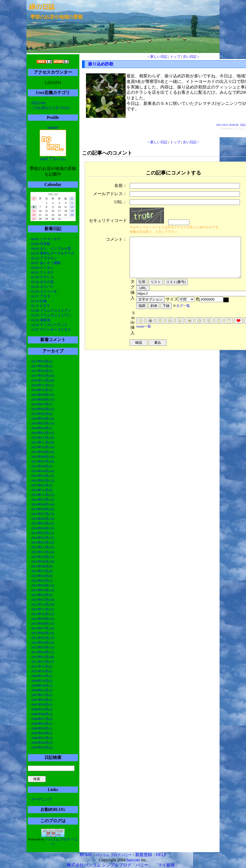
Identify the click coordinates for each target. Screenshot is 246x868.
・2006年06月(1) (40, 724)
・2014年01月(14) (41, 542)
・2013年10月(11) (41, 557)
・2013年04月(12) (41, 585)
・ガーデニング (40, 799)
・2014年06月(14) (41, 519)
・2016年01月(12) (41, 433)
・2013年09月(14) (41, 561)
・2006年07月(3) (40, 719)
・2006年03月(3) (40, 738)
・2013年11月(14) (41, 552)
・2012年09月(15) (41, 619)
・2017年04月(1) (40, 361)
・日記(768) (37, 103)
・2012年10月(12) (41, 614)
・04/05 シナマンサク (44, 239)
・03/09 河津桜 (39, 244)
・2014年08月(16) (41, 509)
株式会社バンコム (84, 865)
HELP (161, 855)
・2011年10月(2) (40, 671)
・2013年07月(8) (40, 571)
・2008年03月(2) (40, 690)
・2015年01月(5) (40, 485)
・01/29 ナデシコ (41, 277)
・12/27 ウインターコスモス (49, 330)
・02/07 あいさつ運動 (44, 263)
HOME (86, 855)
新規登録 (144, 855)
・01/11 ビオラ (39, 306)
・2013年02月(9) (40, 595)
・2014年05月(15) (41, 523)
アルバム (57, 159)
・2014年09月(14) (41, 504)
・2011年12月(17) (41, 662)
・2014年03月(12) (41, 533)
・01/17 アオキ (39, 296)
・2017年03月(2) (40, 366)
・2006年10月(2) (40, 709)
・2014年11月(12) (41, 495)
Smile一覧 (144, 334)
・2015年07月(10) (41, 461)
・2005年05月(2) (40, 747)
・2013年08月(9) (40, 566)
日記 (243, 125)
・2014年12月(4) (40, 490)
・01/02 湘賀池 (39, 320)
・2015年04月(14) (41, 471)
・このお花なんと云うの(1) (49, 108)
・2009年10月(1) (40, 676)
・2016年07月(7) (40, 404)
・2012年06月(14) (41, 633)
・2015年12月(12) (41, 438)
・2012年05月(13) (41, 638)
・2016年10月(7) (40, 390)
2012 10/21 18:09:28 (227, 125)
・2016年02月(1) (40, 428)
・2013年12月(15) (41, 547)
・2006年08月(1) (40, 714)
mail (44, 159)
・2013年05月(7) (40, 581)
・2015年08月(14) (41, 457)
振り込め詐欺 (101, 64)
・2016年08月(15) (41, 399)
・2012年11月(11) (41, 609)
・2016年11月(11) (41, 385)
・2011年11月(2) (40, 666)
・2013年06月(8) (40, 576)
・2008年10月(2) (40, 681)
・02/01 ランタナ (41, 272)
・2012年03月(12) (41, 647)
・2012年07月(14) (41, 628)
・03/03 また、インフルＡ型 (49, 249)
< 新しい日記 (158, 57)
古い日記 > (191, 57)
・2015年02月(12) (41, 480)
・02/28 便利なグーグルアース (51, 253)
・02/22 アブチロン (42, 258)
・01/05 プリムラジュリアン (49, 315)
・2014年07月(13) (41, 514)
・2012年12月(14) (41, 604)
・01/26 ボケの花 (41, 282)
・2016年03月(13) (41, 423)
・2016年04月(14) (41, 419)
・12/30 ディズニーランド (48, 325)
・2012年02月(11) (41, 652)
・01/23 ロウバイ (41, 287)
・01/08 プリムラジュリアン (49, 310)
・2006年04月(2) (40, 733)
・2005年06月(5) (40, 743)
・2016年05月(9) (40, 414)
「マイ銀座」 (166, 865)
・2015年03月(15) (41, 476)
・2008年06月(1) (40, 685)
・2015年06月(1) (40, 466)
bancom (133, 860)
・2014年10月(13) (41, 500)
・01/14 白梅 (37, 301)
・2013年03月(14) (41, 590)
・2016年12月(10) (41, 380)
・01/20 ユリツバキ (42, 291)
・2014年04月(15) (41, 528)
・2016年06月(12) (41, 409)
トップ (175, 57)
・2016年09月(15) (41, 395)
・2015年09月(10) (41, 452)
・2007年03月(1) (40, 704)
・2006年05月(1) (40, 728)
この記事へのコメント (107, 153)
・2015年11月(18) (41, 442)
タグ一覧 (183, 314)
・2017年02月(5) (40, 371)
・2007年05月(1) (40, 700)
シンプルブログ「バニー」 (127, 865)
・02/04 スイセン (41, 268)
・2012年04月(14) (41, 643)
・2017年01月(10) (41, 376)
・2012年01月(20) (41, 657)
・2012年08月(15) (41, 623)
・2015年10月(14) (41, 447)
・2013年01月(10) (41, 600)
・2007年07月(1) (40, 695)
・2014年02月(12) (41, 538)
